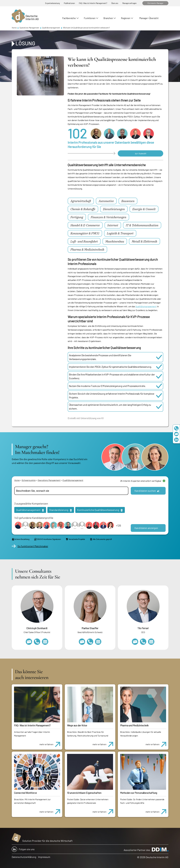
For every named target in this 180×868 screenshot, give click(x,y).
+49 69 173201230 (176, 428)
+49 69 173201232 (37, 642)
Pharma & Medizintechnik (87, 249)
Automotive (106, 201)
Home (14, 28)
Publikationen (69, 3)
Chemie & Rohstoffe (83, 209)
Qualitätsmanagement (51, 28)
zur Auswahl (141, 153)
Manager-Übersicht (149, 18)
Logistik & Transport (120, 233)
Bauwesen (128, 201)
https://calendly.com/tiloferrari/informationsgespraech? (151, 642)
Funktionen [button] (90, 18)
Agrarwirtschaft (81, 201)
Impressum (44, 857)
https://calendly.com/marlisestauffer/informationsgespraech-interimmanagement (98, 642)
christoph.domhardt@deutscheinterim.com (29, 642)
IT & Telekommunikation (142, 225)
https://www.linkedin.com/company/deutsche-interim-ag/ (176, 440)
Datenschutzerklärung (24, 857)
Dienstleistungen (114, 209)
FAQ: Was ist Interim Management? (93, 3)
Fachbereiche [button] (69, 18)
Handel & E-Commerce (85, 225)
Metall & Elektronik (145, 241)
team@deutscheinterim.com (176, 434)
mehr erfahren (51, 743)
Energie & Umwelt (144, 209)
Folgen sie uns (23, 849)
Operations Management (29, 28)
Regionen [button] (126, 18)
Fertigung (77, 217)
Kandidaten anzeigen (146, 528)
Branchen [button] (108, 18)
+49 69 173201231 (143, 642)
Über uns (115, 3)
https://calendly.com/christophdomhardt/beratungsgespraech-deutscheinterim (45, 642)
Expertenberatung (52, 3)
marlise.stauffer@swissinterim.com (82, 642)
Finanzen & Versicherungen (109, 217)
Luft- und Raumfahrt (84, 241)
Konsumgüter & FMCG (85, 233)
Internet (113, 225)
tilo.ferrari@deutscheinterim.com (135, 642)
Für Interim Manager (155, 3)
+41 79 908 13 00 (90, 642)
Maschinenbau (115, 241)
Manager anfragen (129, 3)
